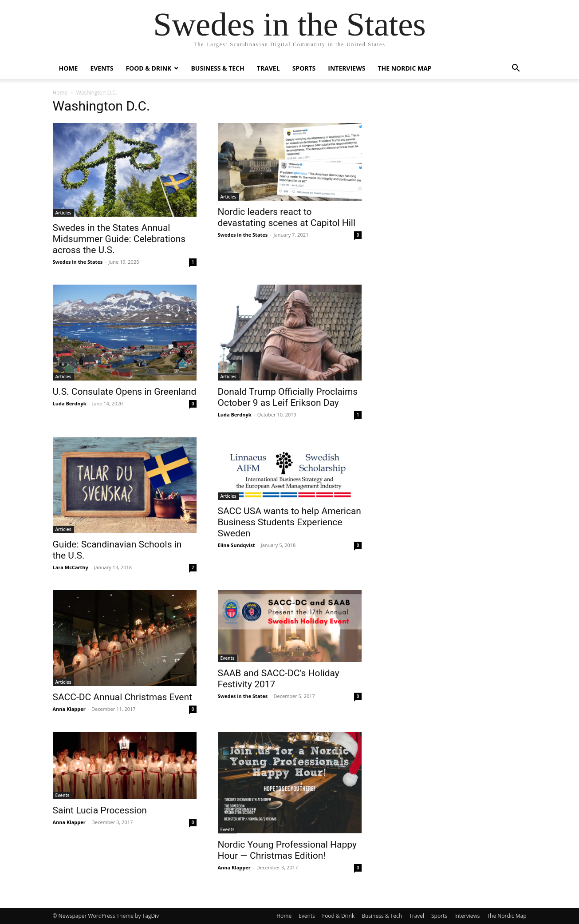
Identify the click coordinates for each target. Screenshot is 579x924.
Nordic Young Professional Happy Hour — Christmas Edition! (287, 850)
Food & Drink (148, 68)
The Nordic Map (404, 68)
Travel (268, 68)
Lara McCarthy (71, 567)
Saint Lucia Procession (100, 810)
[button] (516, 69)
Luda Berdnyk (70, 403)
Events (102, 68)
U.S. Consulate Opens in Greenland (125, 392)
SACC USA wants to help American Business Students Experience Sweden (289, 522)
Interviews (347, 68)
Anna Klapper (69, 709)
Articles (63, 213)
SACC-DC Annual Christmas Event (122, 697)
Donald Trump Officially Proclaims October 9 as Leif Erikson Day (288, 397)
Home (69, 68)
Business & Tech (217, 68)
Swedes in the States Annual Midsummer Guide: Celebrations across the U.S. (119, 239)
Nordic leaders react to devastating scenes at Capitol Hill (287, 217)
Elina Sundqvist (236, 545)
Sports (304, 68)
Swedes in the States (78, 262)
